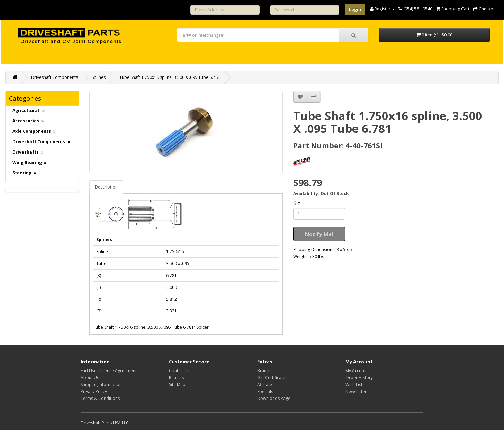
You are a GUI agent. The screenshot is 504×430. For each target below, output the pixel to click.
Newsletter (356, 391)
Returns (176, 378)
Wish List (354, 385)
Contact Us (180, 371)
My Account (357, 371)
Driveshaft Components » (41, 142)
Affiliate (265, 385)
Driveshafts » (28, 152)
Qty (297, 203)
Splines (99, 77)
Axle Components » (34, 131)
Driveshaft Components (55, 77)
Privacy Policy (94, 391)
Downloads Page (274, 398)
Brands (264, 371)
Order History (359, 378)
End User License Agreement (109, 371)
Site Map (177, 385)
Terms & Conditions (100, 398)
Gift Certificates (272, 378)
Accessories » (28, 121)
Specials (265, 391)
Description (106, 187)
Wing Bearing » (30, 162)
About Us (90, 378)
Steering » (24, 173)
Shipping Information (101, 385)
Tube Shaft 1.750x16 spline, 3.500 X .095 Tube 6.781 (170, 77)
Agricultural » (29, 111)
